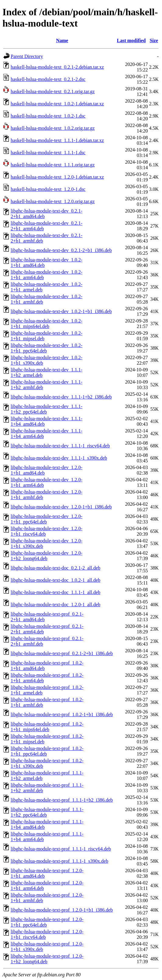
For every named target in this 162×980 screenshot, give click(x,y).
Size (154, 40)
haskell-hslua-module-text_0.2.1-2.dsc (48, 79)
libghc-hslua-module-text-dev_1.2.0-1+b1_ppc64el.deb (47, 519)
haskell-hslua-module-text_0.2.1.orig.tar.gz (53, 91)
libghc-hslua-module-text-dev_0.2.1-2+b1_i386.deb (61, 250)
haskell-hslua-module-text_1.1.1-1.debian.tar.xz (57, 140)
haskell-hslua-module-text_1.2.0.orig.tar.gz (53, 201)
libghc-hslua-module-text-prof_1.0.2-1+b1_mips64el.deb (47, 727)
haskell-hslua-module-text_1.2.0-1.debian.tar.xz (57, 177)
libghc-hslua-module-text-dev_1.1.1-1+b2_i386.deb (61, 397)
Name (62, 40)
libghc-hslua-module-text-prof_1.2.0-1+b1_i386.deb (62, 910)
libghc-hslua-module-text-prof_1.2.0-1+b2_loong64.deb (47, 959)
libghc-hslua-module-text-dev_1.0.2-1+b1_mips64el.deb (47, 324)
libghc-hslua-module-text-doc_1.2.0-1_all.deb (56, 605)
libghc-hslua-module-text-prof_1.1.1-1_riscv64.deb (61, 849)
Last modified (131, 40)
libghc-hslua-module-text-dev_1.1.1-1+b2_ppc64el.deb (47, 409)
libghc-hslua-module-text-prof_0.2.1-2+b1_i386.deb (62, 653)
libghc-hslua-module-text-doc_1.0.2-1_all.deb (56, 580)
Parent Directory (27, 56)
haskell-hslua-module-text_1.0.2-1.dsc (48, 116)
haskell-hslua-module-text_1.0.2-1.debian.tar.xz (57, 104)
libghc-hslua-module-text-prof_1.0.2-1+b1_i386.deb (62, 714)
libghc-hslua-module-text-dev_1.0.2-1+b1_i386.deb (61, 311)
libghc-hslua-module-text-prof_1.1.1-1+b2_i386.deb (62, 800)
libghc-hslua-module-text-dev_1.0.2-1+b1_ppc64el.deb (47, 348)
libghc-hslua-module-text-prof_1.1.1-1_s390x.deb (59, 861)
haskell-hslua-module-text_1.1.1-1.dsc (48, 153)
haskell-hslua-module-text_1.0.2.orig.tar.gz (53, 128)
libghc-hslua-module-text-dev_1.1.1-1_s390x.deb (59, 458)
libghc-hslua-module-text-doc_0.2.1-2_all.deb (56, 568)
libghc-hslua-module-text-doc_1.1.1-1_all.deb (56, 592)
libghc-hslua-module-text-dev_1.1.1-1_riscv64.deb (60, 446)
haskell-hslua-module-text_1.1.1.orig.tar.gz (53, 165)
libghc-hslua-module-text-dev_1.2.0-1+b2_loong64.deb (47, 556)
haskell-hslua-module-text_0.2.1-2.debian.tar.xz (57, 67)
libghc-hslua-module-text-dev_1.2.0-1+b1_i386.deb (61, 507)
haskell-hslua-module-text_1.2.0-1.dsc (48, 189)
